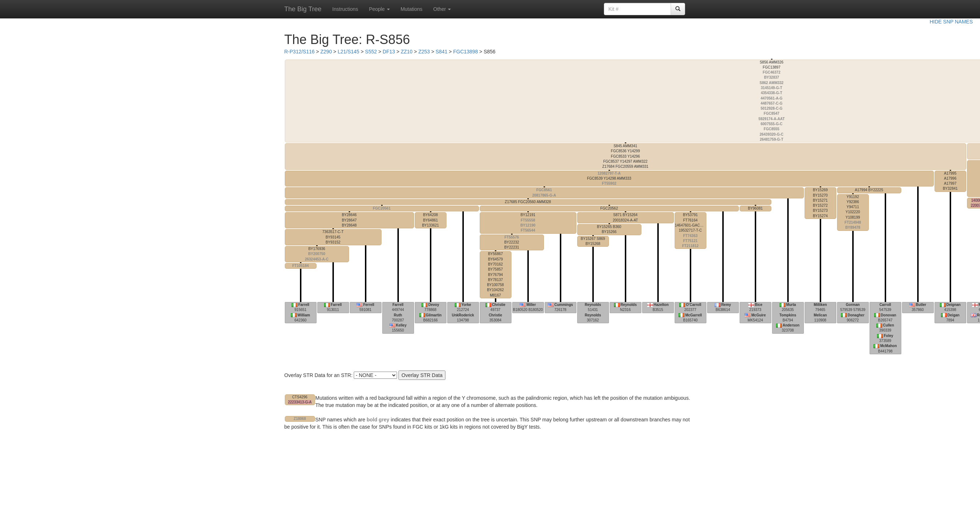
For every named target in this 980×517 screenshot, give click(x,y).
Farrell (304, 305)
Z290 (326, 52)
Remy (726, 305)
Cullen (888, 325)
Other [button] (442, 9)
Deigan (953, 315)
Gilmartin (434, 315)
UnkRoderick (463, 315)
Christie (499, 305)
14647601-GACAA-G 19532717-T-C (691, 230)
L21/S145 (348, 52)
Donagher (856, 315)
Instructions (345, 9)
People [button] (379, 9)
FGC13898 (465, 52)
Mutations (412, 9)
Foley (888, 336)
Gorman (853, 305)
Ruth (398, 315)
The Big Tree (303, 9)
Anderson (791, 325)
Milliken (820, 305)
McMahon (888, 346)
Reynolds (593, 305)
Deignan (953, 305)
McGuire (758, 315)
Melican (820, 315)
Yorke (466, 305)
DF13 (389, 52)
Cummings (564, 305)
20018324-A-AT (626, 217)
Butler (921, 305)
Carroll (885, 305)
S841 (442, 52)
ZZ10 (407, 52)
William (304, 315)
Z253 (424, 52)
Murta (791, 305)
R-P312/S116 (300, 52)
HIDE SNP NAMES (951, 22)
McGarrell (693, 315)
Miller (531, 305)
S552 (371, 52)
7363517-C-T (333, 237)
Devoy (434, 305)
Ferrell (369, 305)
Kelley (401, 325)
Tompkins (788, 315)
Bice (759, 305)
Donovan (888, 315)
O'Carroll (693, 305)
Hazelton (661, 305)
